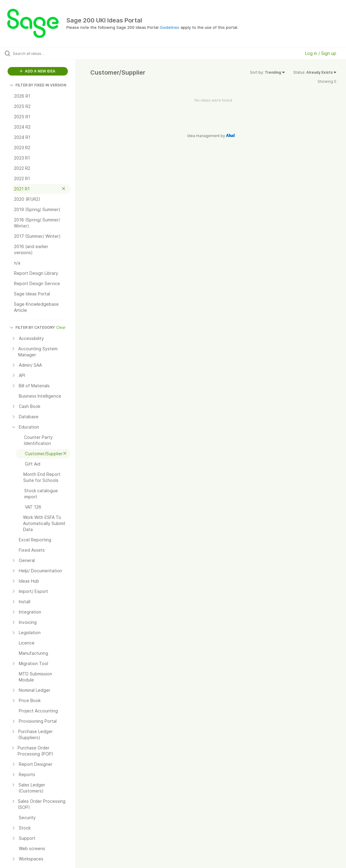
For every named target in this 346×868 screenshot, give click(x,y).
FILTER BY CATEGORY (32, 327)
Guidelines (170, 27)
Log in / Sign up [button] (321, 53)
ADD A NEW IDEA (38, 71)
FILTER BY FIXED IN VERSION (38, 85)
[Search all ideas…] (42, 53)
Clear (61, 327)
